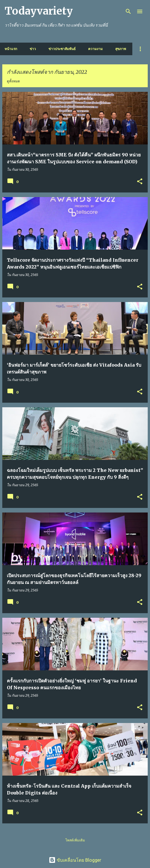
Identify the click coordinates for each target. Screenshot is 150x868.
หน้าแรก (11, 49)
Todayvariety (39, 11)
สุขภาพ (121, 49)
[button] (140, 182)
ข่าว (33, 49)
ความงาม (95, 49)
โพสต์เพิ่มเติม (75, 840)
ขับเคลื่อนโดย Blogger (75, 860)
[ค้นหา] (128, 11)
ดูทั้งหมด (13, 81)
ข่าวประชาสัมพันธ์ (62, 49)
